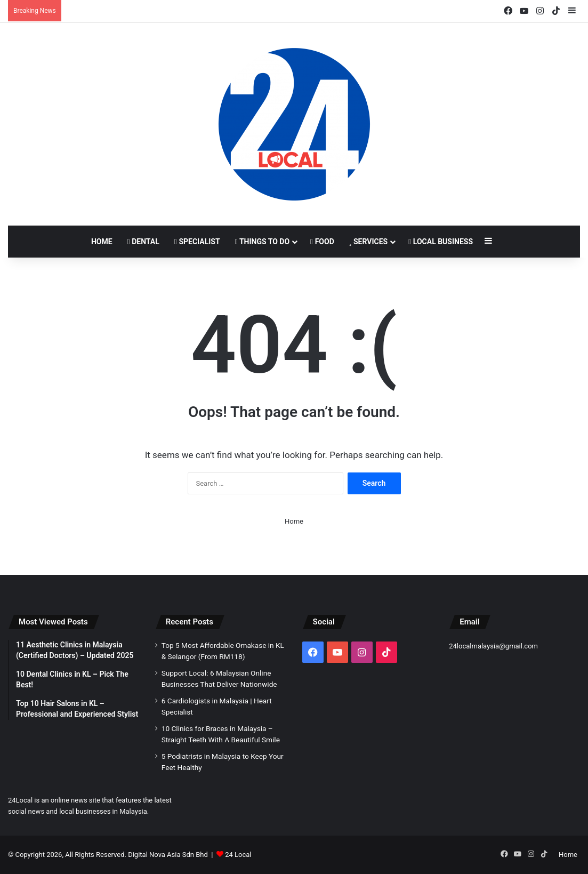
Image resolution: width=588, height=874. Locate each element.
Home (102, 242)
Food (322, 242)
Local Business (441, 242)
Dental (143, 242)
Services (368, 242)
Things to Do (262, 242)
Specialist (197, 242)
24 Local (238, 855)
